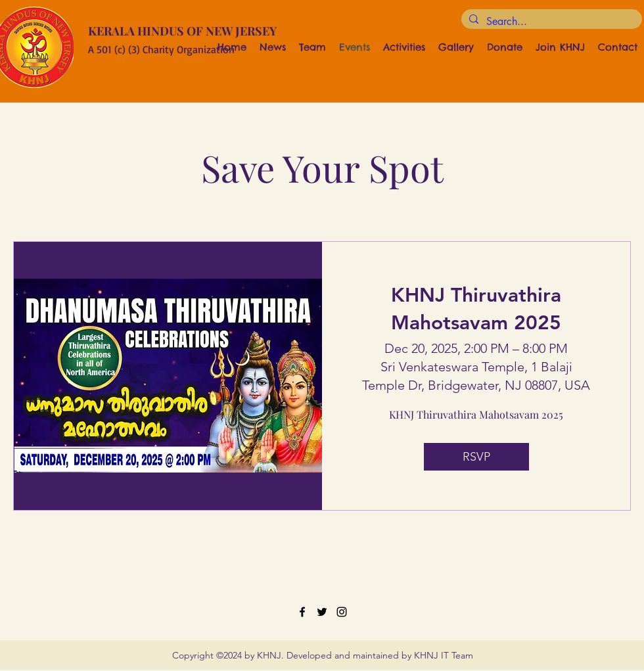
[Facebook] (302, 612)
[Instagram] (342, 612)
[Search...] (550, 22)
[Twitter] (322, 612)
